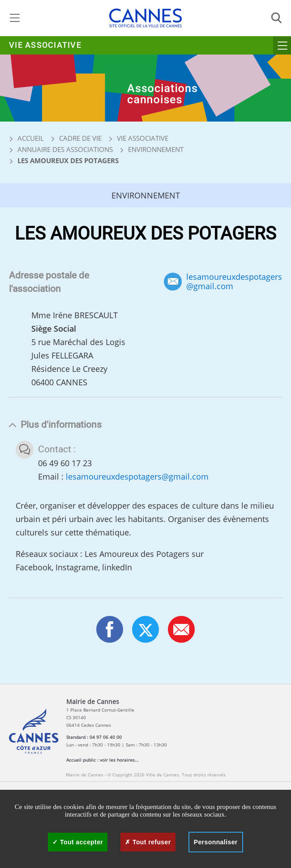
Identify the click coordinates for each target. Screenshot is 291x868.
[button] (181, 629)
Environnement (156, 149)
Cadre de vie (80, 138)
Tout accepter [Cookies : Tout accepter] (78, 842)
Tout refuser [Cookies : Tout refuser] (148, 842)
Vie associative (45, 45)
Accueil (26, 138)
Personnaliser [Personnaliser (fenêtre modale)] (216, 842)
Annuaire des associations (65, 149)
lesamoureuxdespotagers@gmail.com (234, 281)
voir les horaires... (119, 760)
